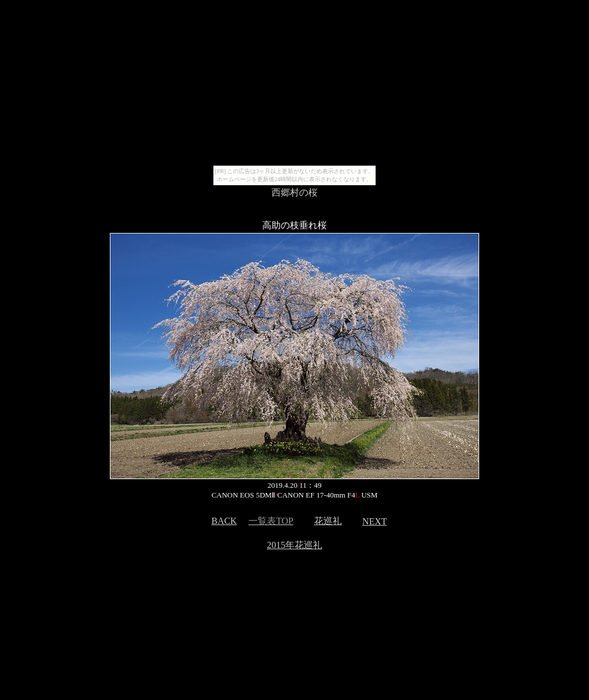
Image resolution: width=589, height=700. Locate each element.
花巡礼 (328, 521)
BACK (224, 521)
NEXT (375, 521)
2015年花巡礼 (294, 545)
